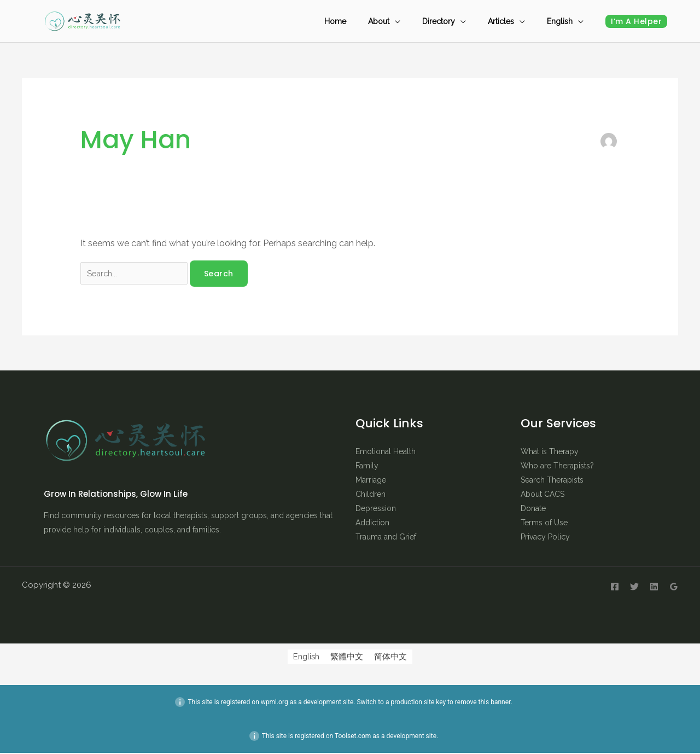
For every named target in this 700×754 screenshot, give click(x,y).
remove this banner (483, 703)
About (417, 21)
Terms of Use (544, 524)
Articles (517, 21)
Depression (376, 509)
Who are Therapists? (557, 467)
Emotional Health (386, 453)
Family (367, 467)
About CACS (542, 495)
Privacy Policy (545, 538)
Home (384, 21)
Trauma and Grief (386, 538)
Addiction (372, 524)
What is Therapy (550, 453)
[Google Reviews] (674, 588)
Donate (533, 509)
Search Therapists (552, 481)
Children (371, 495)
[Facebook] (615, 588)
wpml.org (275, 703)
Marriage (371, 481)
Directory (466, 21)
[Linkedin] (654, 588)
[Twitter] (634, 588)
